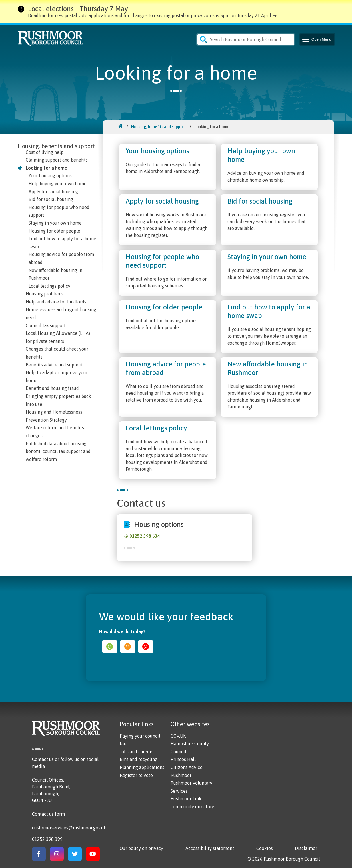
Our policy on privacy (141, 848)
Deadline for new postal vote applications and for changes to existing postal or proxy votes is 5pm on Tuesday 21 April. (150, 15)
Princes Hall (183, 759)
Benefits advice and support (54, 365)
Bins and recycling (139, 759)
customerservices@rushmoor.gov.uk (69, 828)
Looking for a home (46, 168)
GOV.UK (178, 736)
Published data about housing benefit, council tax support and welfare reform (58, 451)
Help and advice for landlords (56, 302)
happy (110, 647)
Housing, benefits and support (158, 127)
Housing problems (45, 294)
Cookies (265, 848)
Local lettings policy (49, 286)
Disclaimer (306, 848)
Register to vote (136, 775)
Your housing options (50, 176)
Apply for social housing (53, 192)
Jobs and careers (137, 752)
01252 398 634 (145, 536)
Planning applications (142, 767)
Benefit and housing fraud (52, 388)
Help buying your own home (58, 184)
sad (146, 647)
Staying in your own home (55, 223)
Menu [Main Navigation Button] (316, 39)
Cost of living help (45, 152)
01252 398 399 (47, 839)
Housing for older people (54, 231)
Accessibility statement (210, 848)
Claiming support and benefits (57, 160)
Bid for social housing (51, 199)
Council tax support (46, 325)
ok (128, 647)
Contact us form (48, 814)
